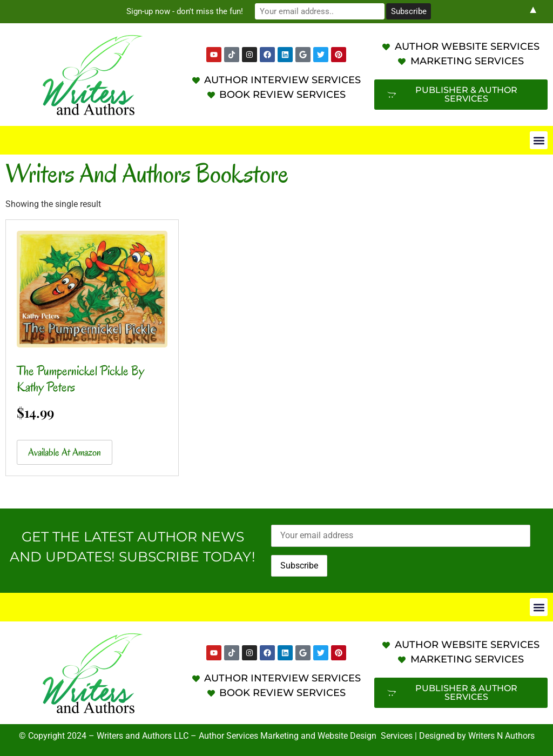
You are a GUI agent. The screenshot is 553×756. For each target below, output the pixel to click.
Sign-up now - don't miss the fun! (185, 11)
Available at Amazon (65, 452)
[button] (539, 140)
